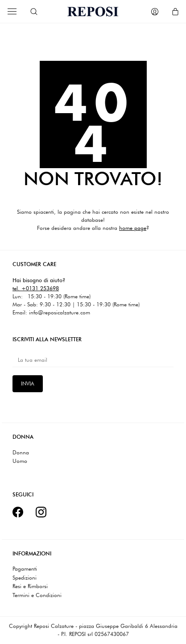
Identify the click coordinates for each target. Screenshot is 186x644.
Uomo (20, 461)
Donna (21, 453)
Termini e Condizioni (37, 595)
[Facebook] (18, 512)
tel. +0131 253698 (36, 288)
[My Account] (155, 12)
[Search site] (34, 12)
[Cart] (175, 12)
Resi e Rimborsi (30, 586)
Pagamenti (25, 569)
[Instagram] (41, 512)
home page (133, 228)
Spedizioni (25, 578)
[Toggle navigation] (12, 11)
